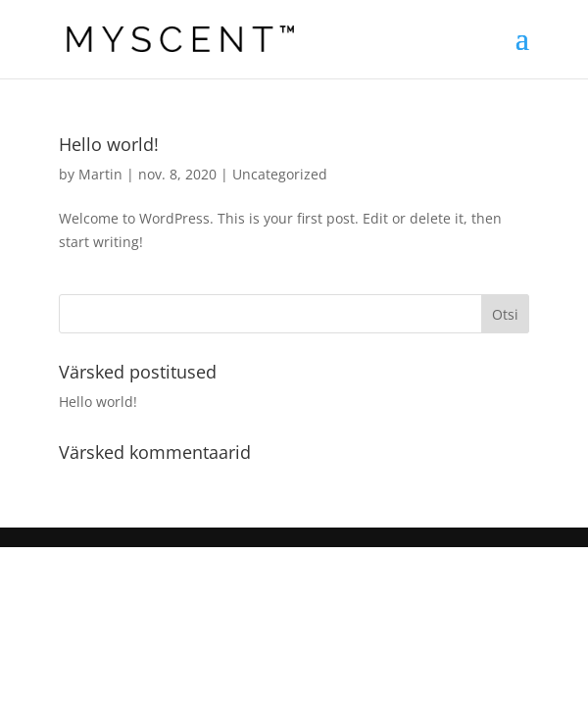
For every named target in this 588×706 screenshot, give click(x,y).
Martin (100, 174)
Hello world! (109, 144)
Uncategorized (280, 174)
